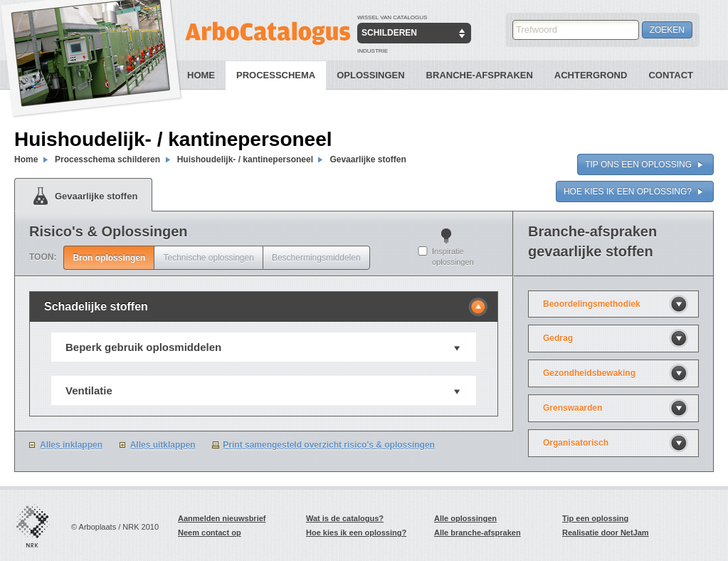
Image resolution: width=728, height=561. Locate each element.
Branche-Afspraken (480, 75)
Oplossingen (370, 75)
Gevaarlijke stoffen (368, 159)
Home (201, 75)
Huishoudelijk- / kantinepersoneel (247, 159)
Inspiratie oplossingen (453, 257)
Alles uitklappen (163, 445)
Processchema (276, 75)
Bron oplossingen (109, 258)
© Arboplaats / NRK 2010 (115, 527)
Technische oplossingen (208, 258)
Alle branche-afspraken (478, 533)
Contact (671, 75)
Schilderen (389, 33)
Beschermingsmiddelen (316, 258)
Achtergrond (591, 75)
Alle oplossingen (465, 518)
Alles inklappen (71, 445)
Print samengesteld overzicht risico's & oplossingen (329, 445)
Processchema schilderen (107, 159)
